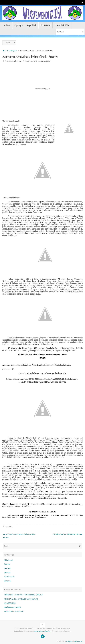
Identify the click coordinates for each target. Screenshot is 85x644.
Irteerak (7, 573)
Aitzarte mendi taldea (13, 61)
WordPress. (78, 641)
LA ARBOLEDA (10, 603)
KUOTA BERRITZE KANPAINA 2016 (67, 534)
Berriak (7, 564)
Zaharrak (8, 581)
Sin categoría (12, 51)
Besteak (7, 568)
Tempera (69, 641)
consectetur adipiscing (42, 631)
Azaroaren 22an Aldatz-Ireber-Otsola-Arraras (19, 536)
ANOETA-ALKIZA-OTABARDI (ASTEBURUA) (21, 599)
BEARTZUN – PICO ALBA (14, 612)
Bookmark (9, 526)
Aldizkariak (9, 560)
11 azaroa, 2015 (31, 61)
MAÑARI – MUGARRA (12, 607)
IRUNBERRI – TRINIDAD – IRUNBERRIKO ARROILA (23, 595)
